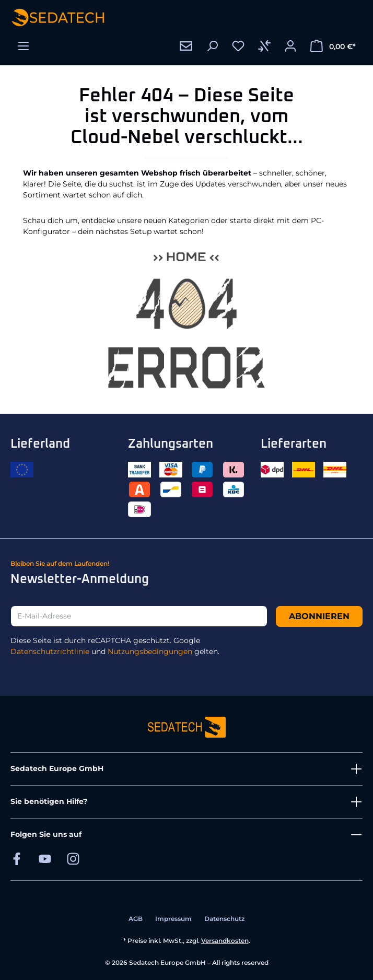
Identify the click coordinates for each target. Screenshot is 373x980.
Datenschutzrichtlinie (50, 651)
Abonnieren (319, 616)
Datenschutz (224, 919)
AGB (136, 919)
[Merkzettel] (238, 46)
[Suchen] (212, 46)
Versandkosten (225, 941)
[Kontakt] (186, 46)
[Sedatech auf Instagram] (73, 859)
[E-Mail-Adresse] (139, 616)
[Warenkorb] (333, 46)
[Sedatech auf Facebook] (17, 859)
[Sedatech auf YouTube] (45, 859)
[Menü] (24, 46)
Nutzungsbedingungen (150, 651)
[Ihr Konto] (290, 46)
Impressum (173, 919)
